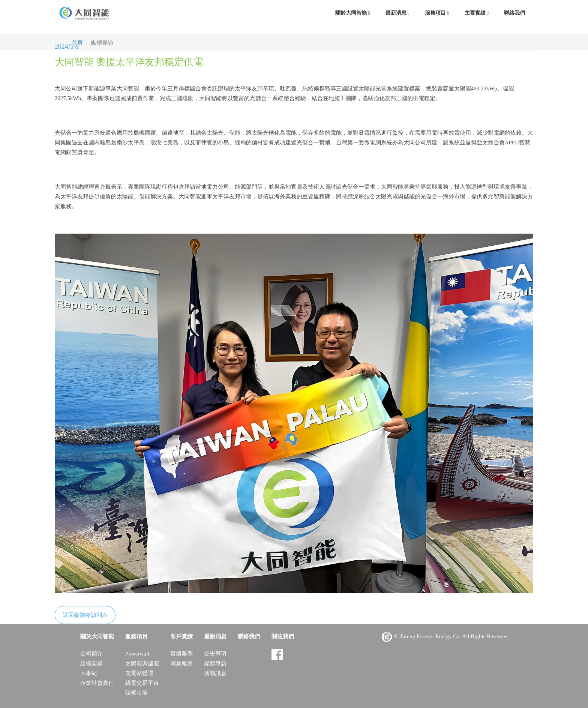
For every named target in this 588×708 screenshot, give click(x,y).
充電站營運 (139, 673)
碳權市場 (136, 693)
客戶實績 (181, 636)
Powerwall (137, 654)
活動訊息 (215, 673)
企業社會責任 (97, 683)
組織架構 (91, 663)
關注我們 (283, 636)
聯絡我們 (514, 13)
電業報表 (181, 663)
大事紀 (89, 673)
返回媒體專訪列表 (85, 615)
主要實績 (477, 13)
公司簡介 (91, 654)
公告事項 (215, 654)
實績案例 (181, 654)
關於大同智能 (353, 13)
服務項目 (437, 13)
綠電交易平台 (142, 683)
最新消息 (398, 13)
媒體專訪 (215, 663)
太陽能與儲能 (142, 663)
